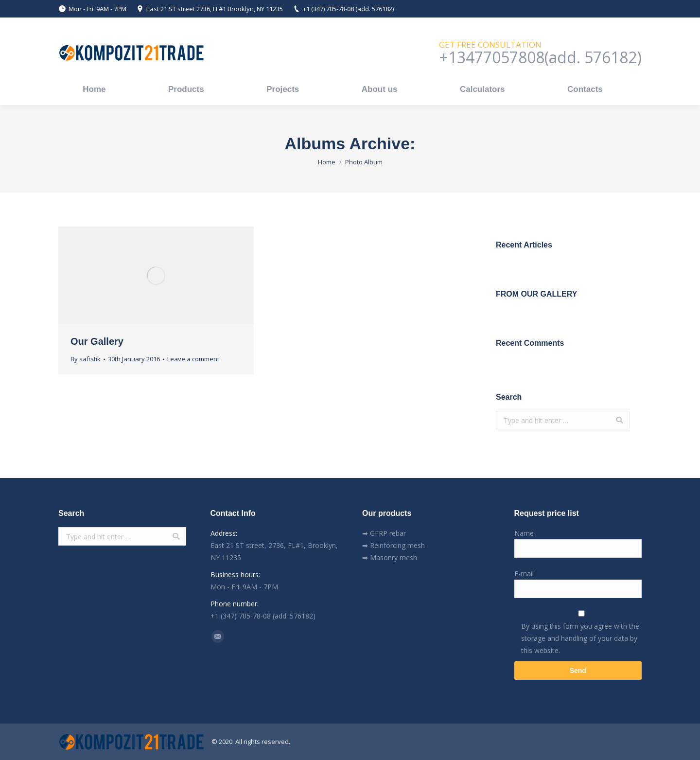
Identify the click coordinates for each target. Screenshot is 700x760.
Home (327, 162)
